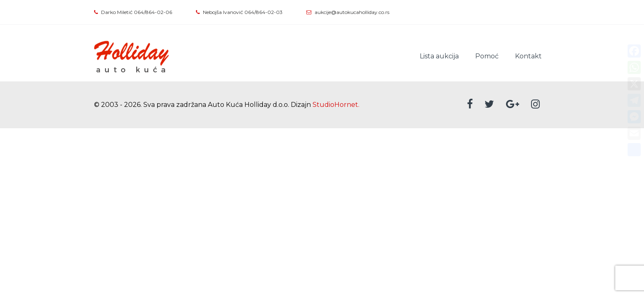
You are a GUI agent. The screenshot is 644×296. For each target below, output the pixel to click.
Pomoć (487, 56)
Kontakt (528, 56)
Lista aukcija (439, 56)
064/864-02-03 (263, 12)
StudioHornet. (336, 105)
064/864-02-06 (153, 12)
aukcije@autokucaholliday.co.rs (352, 12)
